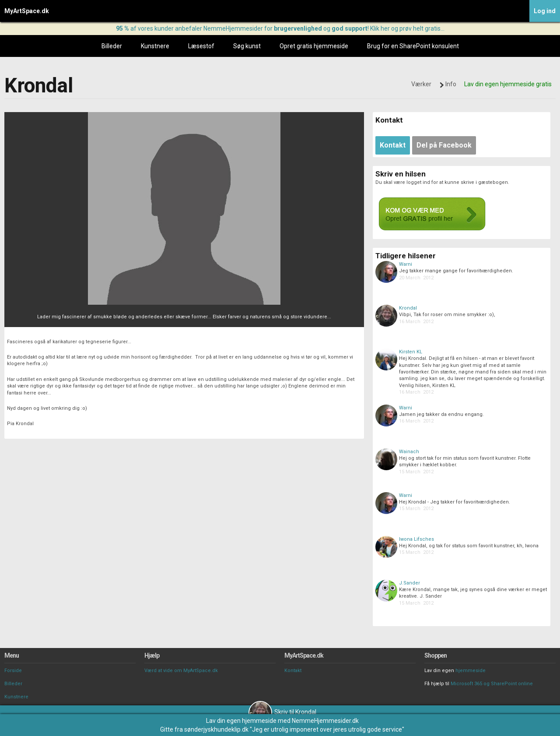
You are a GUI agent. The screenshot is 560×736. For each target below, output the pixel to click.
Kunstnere (155, 46)
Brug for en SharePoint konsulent (413, 46)
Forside (13, 671)
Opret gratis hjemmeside (314, 46)
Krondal (408, 308)
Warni (406, 264)
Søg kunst (247, 46)
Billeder (112, 46)
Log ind (545, 11)
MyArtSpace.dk (27, 11)
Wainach (409, 452)
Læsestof (201, 46)
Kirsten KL (411, 352)
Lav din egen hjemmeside (241, 721)
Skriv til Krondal (282, 712)
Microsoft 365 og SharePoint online (492, 684)
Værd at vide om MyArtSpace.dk (181, 671)
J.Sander (409, 583)
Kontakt (293, 671)
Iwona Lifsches (416, 539)
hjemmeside (471, 671)
